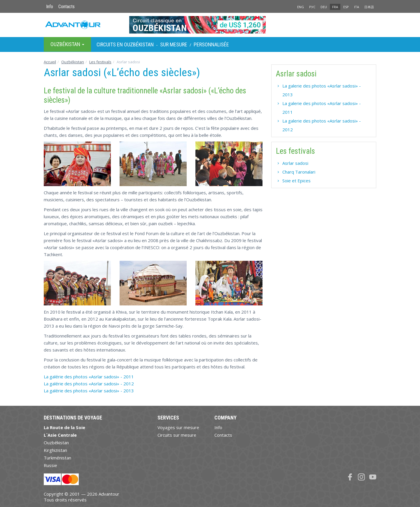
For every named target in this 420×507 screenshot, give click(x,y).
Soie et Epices (296, 181)
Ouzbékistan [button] (67, 44)
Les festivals (100, 62)
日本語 (369, 7)
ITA (357, 7)
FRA (335, 7)
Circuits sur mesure (177, 435)
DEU (324, 7)
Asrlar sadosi (295, 163)
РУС (312, 7)
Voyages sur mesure (178, 427)
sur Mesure (174, 44)
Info (50, 7)
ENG (301, 7)
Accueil (50, 62)
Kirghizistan (55, 450)
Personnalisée (211, 44)
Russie (50, 465)
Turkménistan (57, 458)
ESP (346, 7)
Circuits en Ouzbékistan (125, 44)
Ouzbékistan (73, 62)
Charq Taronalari (299, 172)
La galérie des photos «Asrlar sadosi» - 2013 (89, 391)
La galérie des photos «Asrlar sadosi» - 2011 (89, 377)
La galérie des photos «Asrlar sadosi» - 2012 (89, 384)
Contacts (66, 7)
